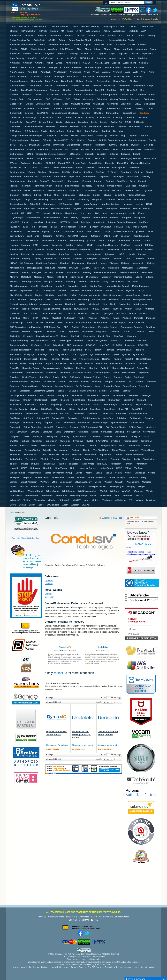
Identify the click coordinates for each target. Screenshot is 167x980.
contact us (60, 673)
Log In (155, 19)
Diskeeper (49, 597)
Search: (107, 3)
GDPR (94, 917)
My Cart (137, 19)
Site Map (73, 920)
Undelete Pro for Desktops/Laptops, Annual (82, 734)
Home (12, 512)
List (59, 702)
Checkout (146, 19)
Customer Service (56, 917)
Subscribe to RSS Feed (112, 518)
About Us (42, 917)
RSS (96, 920)
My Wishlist (127, 19)
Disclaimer (71, 917)
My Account (115, 19)
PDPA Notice (83, 917)
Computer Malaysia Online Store (26, 538)
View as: (49, 702)
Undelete (49, 584)
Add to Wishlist (53, 749)
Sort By (99, 702)
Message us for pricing (57, 745)
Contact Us (84, 920)
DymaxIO (49, 580)
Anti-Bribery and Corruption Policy (114, 917)
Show (104, 698)
